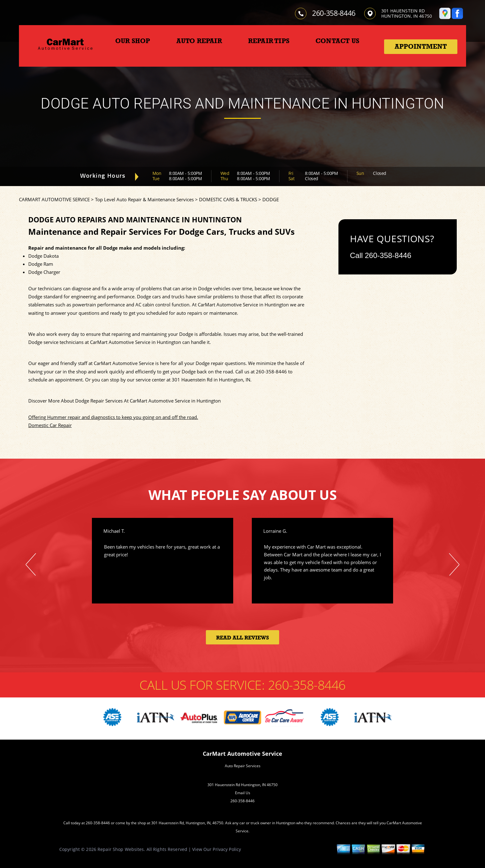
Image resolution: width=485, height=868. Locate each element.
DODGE (271, 199)
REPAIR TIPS (269, 41)
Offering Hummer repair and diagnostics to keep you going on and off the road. (113, 417)
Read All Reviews (242, 638)
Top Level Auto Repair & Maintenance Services (144, 199)
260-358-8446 (334, 13)
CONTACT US (337, 41)
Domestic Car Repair (50, 425)
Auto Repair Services (243, 766)
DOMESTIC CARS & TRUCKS (228, 199)
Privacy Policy (227, 849)
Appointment (421, 47)
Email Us (243, 793)
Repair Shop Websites (121, 849)
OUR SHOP (133, 41)
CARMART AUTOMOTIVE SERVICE (54, 199)
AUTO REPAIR (199, 41)
